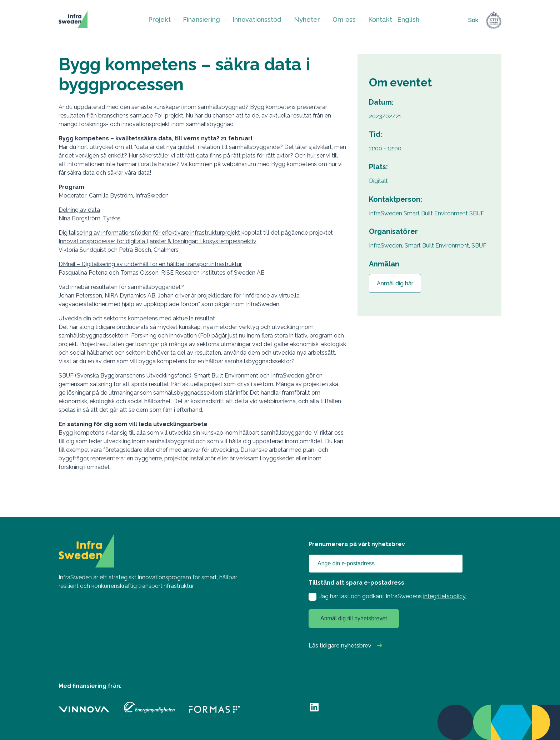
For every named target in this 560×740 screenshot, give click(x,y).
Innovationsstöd (259, 20)
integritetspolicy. (445, 596)
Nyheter (305, 20)
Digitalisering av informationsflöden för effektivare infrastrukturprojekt (150, 233)
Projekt (167, 20)
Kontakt (375, 20)
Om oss (341, 20)
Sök (473, 20)
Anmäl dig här (395, 283)
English (402, 20)
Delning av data (79, 210)
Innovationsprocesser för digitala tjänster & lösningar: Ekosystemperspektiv (157, 241)
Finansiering (207, 20)
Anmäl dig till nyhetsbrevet (354, 618)
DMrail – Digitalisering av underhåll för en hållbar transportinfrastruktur (150, 264)
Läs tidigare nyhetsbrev (340, 646)
